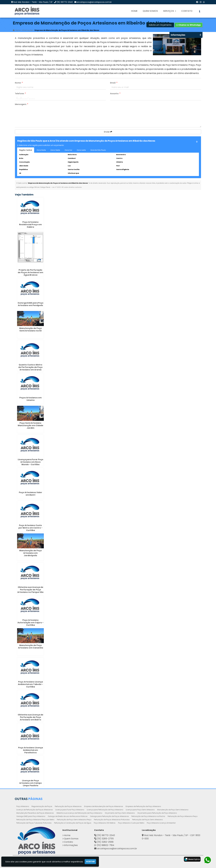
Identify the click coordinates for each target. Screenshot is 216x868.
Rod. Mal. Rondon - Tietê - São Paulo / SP (33, 2)
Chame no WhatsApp (189, 25)
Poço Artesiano (23, 806)
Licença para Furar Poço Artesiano (70, 810)
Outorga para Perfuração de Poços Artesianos (109, 816)
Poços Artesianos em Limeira (31, 399)
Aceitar (90, 862)
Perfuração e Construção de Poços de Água (73, 823)
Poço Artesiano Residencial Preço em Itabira (30, 225)
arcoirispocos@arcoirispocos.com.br (94, 2)
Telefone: (20, 94)
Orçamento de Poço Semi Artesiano (120, 813)
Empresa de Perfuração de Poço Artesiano (143, 806)
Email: (114, 83)
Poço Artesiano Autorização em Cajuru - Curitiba (31, 623)
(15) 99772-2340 (65, 2)
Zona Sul (68, 150)
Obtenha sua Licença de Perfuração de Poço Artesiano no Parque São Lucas (30, 591)
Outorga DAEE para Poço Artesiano (31, 816)
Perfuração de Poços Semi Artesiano (147, 820)
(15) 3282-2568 (105, 842)
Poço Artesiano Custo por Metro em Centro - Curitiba (30, 528)
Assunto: (115, 94)
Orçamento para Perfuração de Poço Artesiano (157, 813)
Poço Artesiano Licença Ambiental (161, 823)
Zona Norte (41, 150)
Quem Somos (150, 11)
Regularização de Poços (42, 806)
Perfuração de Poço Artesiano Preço (183, 816)
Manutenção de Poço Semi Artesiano (173, 810)
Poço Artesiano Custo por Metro (131, 823)
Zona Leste (81, 150)
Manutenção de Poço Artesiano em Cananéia (31, 647)
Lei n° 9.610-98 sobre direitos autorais (67, 187)
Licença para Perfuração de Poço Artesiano (105, 810)
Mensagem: (21, 104)
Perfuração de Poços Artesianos (68, 806)
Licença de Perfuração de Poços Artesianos (35, 810)
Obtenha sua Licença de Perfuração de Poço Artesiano (79, 813)
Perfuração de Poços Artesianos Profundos (112, 820)
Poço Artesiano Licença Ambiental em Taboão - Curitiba (30, 684)
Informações (71, 845)
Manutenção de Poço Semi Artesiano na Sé (31, 329)
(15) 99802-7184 (106, 845)
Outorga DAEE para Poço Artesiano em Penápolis (31, 304)
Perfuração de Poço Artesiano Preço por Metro (35, 820)
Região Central (26, 150)
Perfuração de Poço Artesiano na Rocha (148, 816)
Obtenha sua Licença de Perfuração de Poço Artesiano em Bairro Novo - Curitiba (31, 719)
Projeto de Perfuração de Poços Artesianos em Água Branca (30, 272)
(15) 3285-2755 (105, 839)
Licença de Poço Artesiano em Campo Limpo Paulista (31, 783)
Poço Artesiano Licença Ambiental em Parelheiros (31, 750)
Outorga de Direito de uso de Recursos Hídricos (68, 816)
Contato (187, 11)
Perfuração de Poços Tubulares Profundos (34, 823)
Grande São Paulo (98, 150)
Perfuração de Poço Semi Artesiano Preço (74, 820)
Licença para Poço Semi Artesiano (140, 810)
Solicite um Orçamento (160, 25)
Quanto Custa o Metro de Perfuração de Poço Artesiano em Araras (30, 367)
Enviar (108, 132)
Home (134, 11)
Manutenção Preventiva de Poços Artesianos (35, 813)
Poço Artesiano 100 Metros (105, 823)
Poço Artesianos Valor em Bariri (31, 494)
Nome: (19, 83)
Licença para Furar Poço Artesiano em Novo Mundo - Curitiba (31, 462)
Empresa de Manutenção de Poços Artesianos (104, 806)
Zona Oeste (55, 150)
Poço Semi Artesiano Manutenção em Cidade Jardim (31, 425)
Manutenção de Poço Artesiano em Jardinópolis (31, 553)
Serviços (170, 11)
